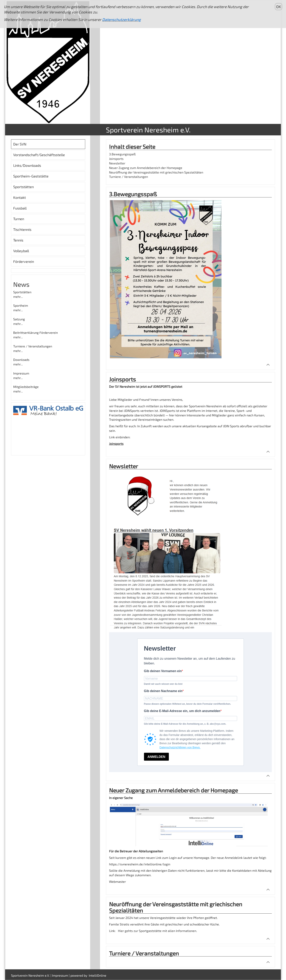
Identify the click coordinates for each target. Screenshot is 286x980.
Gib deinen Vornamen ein (163, 671)
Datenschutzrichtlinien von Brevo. (180, 747)
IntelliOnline (98, 975)
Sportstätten (23, 187)
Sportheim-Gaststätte (31, 176)
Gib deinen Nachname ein (163, 691)
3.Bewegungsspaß (122, 154)
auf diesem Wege (122, 875)
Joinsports (116, 159)
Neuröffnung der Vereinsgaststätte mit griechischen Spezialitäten (156, 172)
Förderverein (24, 261)
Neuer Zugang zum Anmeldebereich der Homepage (146, 168)
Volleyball (21, 251)
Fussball (20, 208)
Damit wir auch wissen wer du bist (163, 684)
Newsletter (117, 163)
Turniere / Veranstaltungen (129, 177)
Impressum (60, 975)
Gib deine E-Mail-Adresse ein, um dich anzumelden (182, 711)
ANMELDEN (157, 757)
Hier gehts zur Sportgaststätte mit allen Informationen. (157, 931)
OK (279, 7)
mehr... (18, 297)
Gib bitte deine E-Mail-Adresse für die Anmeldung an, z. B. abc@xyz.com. (185, 724)
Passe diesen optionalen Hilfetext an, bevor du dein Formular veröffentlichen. (187, 704)
